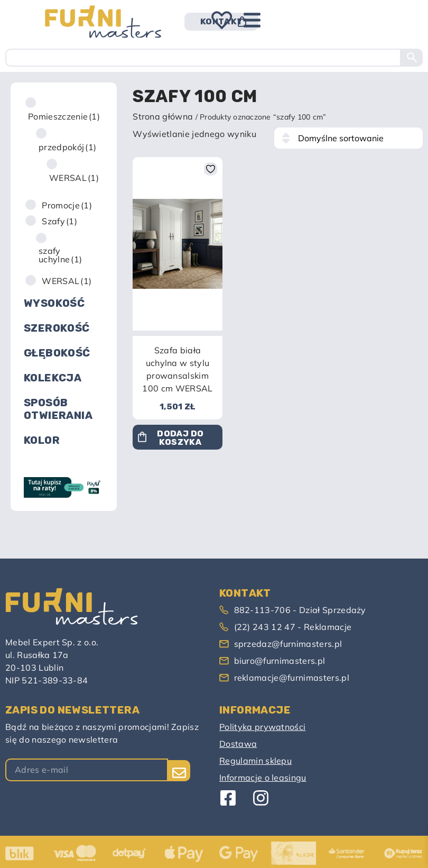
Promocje (67, 205)
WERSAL (74, 178)
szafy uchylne (60, 255)
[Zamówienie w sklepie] (348, 138)
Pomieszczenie (64, 116)
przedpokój (67, 147)
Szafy (59, 221)
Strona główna (163, 116)
